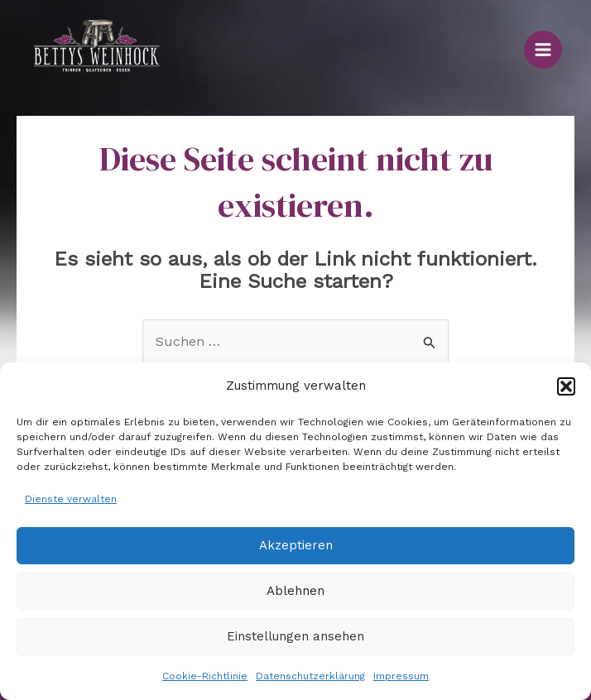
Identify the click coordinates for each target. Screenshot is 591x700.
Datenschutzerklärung (310, 676)
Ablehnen (295, 591)
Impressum (401, 676)
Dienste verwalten (71, 499)
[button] (566, 386)
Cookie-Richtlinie (205, 676)
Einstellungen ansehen (295, 636)
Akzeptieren (296, 545)
